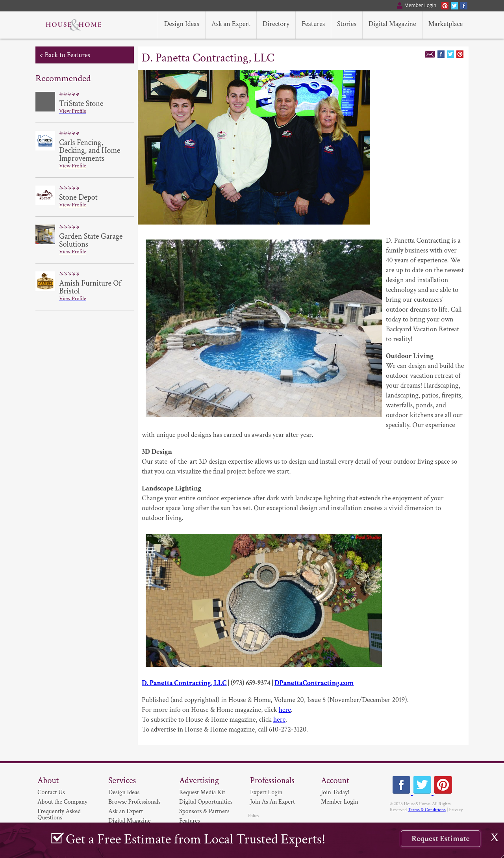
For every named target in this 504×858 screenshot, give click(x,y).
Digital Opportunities (206, 802)
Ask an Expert (126, 811)
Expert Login (266, 792)
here (285, 710)
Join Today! (335, 792)
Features (190, 821)
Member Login (340, 802)
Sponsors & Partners (204, 811)
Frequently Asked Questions (59, 814)
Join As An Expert (272, 802)
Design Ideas (124, 792)
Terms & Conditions (427, 810)
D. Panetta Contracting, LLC (184, 683)
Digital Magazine (129, 821)
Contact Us (51, 792)
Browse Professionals (134, 802)
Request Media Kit (202, 792)
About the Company (62, 802)
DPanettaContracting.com (314, 683)
